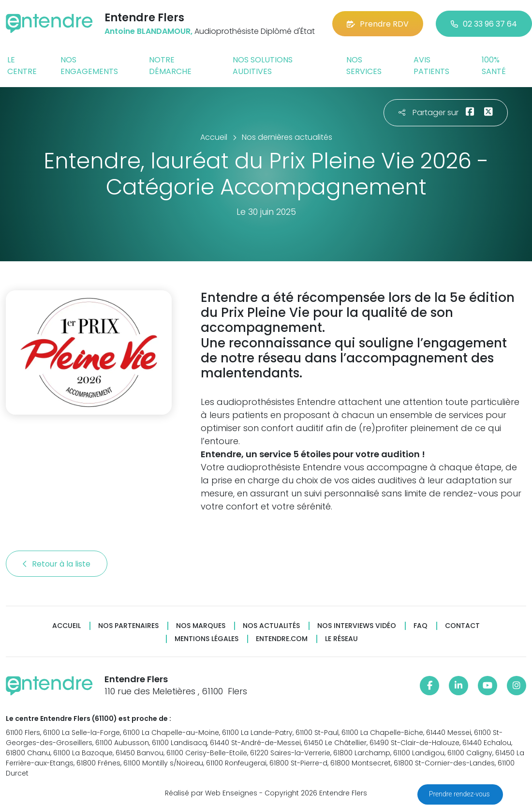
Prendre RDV (378, 24)
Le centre (22, 66)
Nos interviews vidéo (357, 626)
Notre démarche (170, 66)
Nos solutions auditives (263, 66)
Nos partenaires (128, 626)
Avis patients (431, 66)
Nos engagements (89, 66)
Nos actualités (271, 626)
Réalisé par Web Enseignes (211, 793)
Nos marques (201, 626)
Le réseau (341, 639)
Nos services (364, 66)
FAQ (421, 626)
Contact (462, 626)
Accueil (66, 626)
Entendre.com (282, 639)
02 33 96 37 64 (484, 24)
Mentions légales (207, 639)
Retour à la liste (57, 564)
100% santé (494, 66)
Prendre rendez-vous (460, 794)
